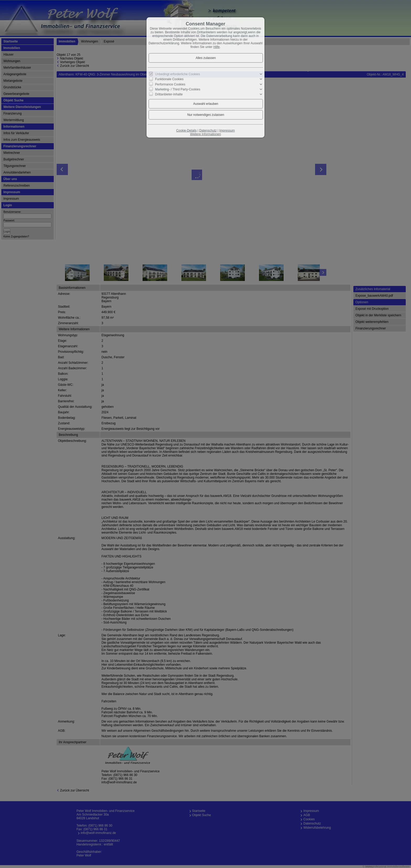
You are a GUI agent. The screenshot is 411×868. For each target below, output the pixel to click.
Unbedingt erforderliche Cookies (178, 74)
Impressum (227, 131)
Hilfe (217, 47)
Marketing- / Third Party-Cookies (178, 89)
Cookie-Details (186, 131)
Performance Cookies (170, 84)
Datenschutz (208, 131)
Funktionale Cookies (169, 79)
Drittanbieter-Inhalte (169, 94)
